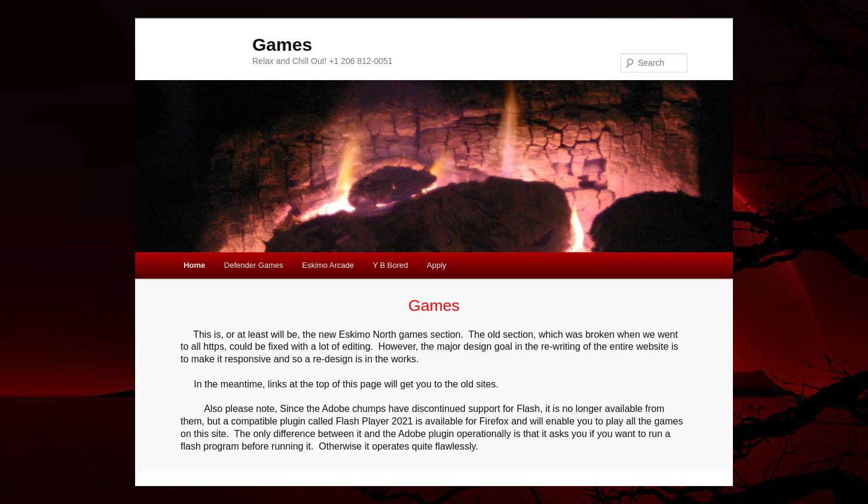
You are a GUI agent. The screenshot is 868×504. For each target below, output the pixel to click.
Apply (437, 265)
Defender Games (254, 265)
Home (194, 265)
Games (282, 45)
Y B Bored (391, 265)
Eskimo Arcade (328, 265)
